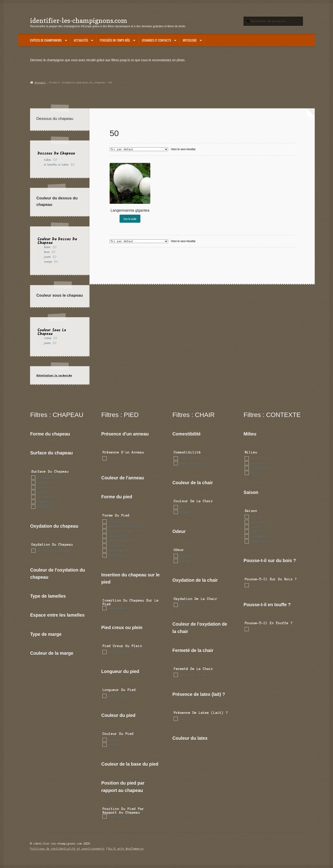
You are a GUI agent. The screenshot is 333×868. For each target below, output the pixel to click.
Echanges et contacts (157, 40)
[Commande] (139, 149)
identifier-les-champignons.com (79, 20)
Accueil (40, 82)
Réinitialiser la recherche (54, 376)
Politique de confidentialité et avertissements (67, 849)
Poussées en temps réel (115, 40)
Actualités (81, 40)
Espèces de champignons (46, 40)
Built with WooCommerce (126, 849)
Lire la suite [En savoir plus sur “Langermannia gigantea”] (130, 219)
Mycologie (190, 40)
